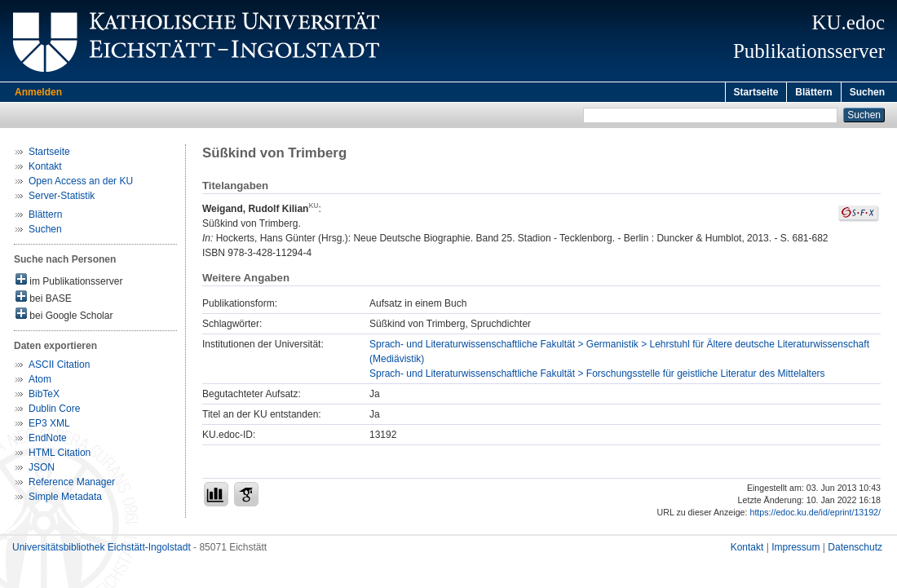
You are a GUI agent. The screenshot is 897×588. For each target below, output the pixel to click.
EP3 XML (49, 426)
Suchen (867, 92)
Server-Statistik (62, 198)
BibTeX (44, 396)
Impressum (795, 550)
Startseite (756, 92)
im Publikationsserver (69, 283)
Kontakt (45, 169)
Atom (40, 382)
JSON (42, 470)
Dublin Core (54, 411)
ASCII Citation (59, 367)
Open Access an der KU (81, 183)
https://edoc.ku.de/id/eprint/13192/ (815, 515)
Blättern (813, 92)
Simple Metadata (65, 499)
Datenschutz (855, 550)
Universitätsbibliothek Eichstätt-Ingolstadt (102, 550)
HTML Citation (60, 455)
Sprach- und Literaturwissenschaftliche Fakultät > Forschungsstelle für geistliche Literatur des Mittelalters (597, 376)
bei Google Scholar (64, 317)
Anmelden (38, 92)
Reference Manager (72, 484)
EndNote (48, 440)
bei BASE (44, 300)
